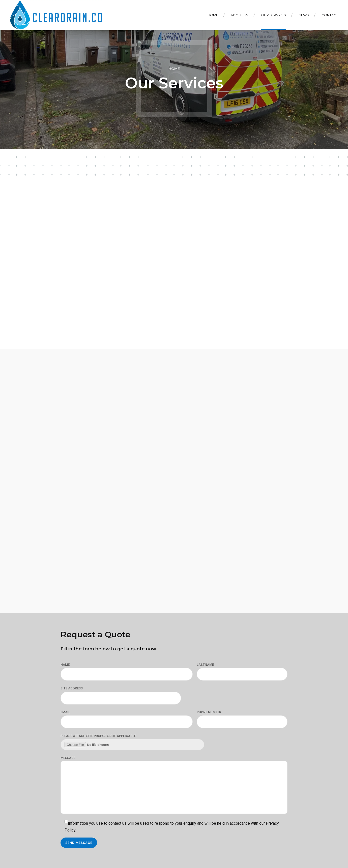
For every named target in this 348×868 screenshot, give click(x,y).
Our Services (273, 15)
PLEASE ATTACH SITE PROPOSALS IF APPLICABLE (98, 736)
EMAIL (65, 712)
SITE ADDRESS (72, 688)
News (304, 15)
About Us (240, 15)
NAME (65, 665)
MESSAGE (68, 758)
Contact (330, 15)
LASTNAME (205, 665)
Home (213, 15)
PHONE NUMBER (209, 712)
